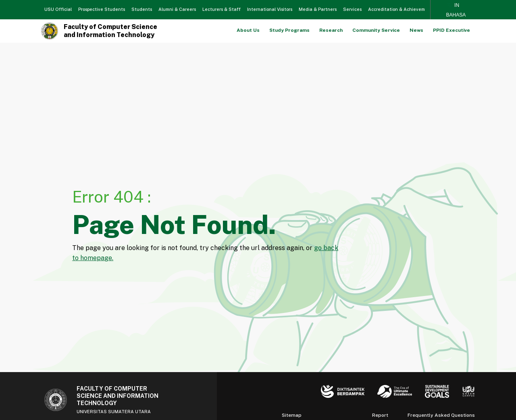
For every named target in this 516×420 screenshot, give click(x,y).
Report (380, 415)
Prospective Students (102, 9)
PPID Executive (451, 30)
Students (142, 9)
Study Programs (289, 30)
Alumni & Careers (177, 9)
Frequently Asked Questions (441, 415)
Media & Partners (318, 9)
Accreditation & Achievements (401, 9)
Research (331, 30)
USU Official (58, 9)
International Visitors (270, 9)
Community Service (376, 30)
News (416, 30)
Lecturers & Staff (222, 9)
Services (352, 9)
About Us (248, 30)
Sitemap (292, 415)
